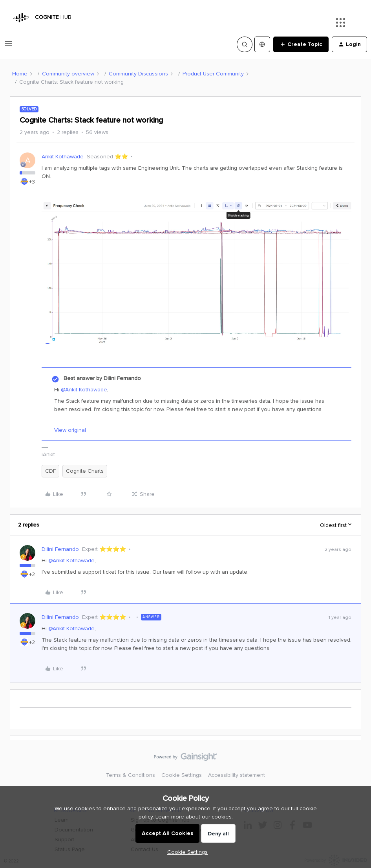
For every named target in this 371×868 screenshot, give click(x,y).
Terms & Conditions (131, 775)
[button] (9, 46)
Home (20, 74)
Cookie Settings (182, 775)
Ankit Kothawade (63, 157)
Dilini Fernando (60, 549)
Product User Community (213, 74)
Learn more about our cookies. (194, 817)
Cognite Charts (85, 471)
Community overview (68, 74)
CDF (50, 471)
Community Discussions (138, 74)
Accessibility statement (237, 775)
